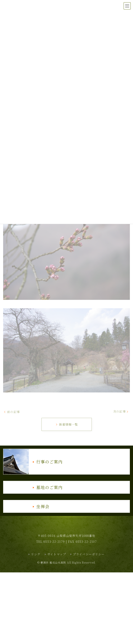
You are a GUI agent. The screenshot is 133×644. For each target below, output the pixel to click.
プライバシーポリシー (89, 554)
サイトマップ (57, 554)
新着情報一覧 (67, 424)
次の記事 (121, 411)
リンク (36, 554)
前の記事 (12, 412)
